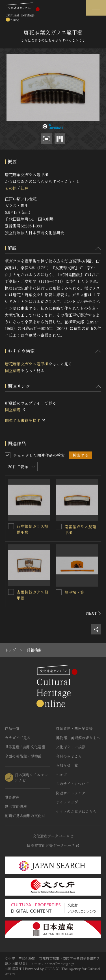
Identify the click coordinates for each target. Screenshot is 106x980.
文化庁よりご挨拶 (71, 747)
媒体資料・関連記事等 (74, 728)
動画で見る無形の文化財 (25, 816)
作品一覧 (12, 728)
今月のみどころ (69, 756)
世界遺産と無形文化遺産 (25, 747)
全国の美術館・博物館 (23, 756)
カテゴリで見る (18, 738)
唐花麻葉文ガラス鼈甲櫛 (27, 364)
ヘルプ (61, 775)
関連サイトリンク (71, 793)
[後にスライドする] (94, 613)
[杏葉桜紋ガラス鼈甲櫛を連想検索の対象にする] (11, 592)
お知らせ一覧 (67, 765)
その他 (11, 188)
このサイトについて (73, 784)
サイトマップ (67, 802)
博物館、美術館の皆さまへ (78, 738)
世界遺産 (12, 797)
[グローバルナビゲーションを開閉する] (96, 8)
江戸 (25, 188)
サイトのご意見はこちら (76, 811)
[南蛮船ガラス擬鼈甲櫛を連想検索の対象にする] (59, 527)
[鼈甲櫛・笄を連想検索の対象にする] (59, 592)
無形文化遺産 (16, 806)
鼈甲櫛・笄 (74, 592)
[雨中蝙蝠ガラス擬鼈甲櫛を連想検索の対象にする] (11, 526)
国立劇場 (13, 370)
